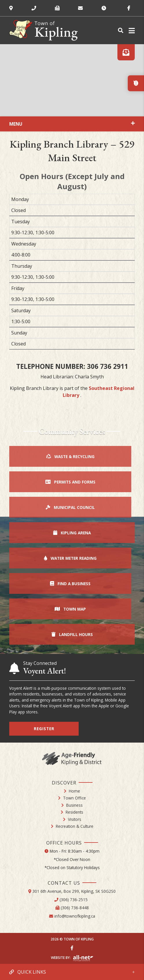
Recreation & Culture (75, 826)
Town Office (74, 798)
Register (44, 729)
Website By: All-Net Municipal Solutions (83, 958)
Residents (74, 812)
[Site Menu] (72, 124)
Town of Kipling (44, 30)
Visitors (75, 819)
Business (74, 805)
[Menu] (131, 30)
